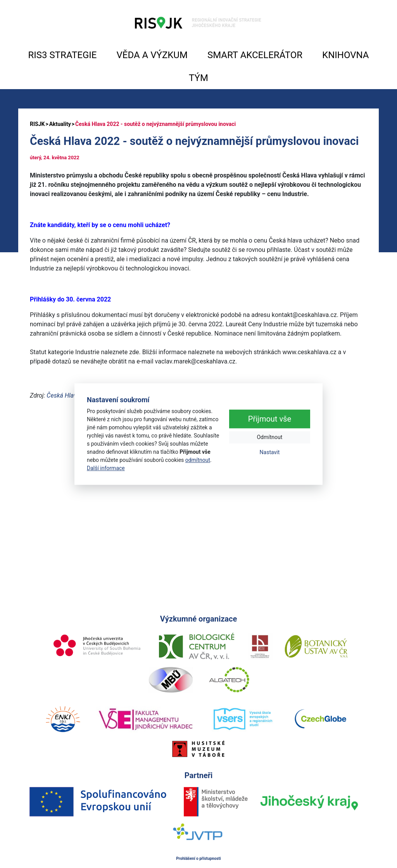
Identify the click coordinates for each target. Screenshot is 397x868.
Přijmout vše (270, 419)
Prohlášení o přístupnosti (198, 859)
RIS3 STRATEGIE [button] (63, 55)
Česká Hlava (63, 395)
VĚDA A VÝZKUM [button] (152, 55)
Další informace (106, 468)
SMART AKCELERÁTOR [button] (255, 55)
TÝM (198, 78)
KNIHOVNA (345, 55)
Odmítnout (269, 437)
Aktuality (60, 124)
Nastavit (270, 452)
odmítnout (198, 460)
